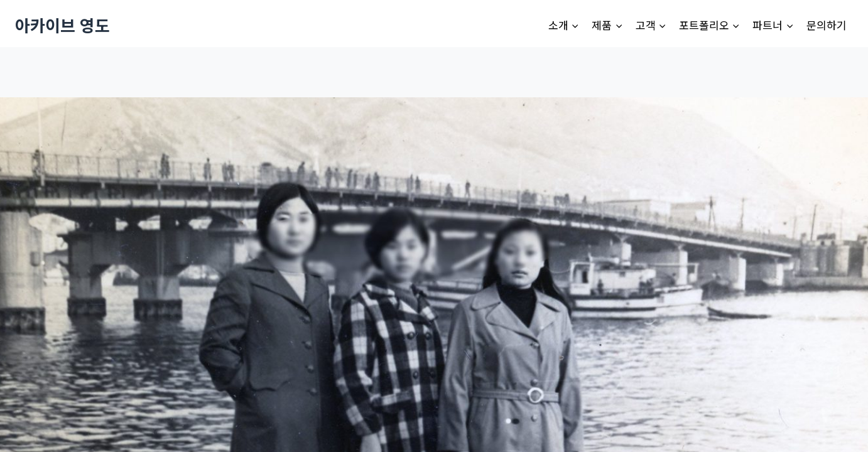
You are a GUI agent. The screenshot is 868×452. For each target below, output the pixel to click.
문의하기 (827, 25)
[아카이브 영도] (62, 25)
